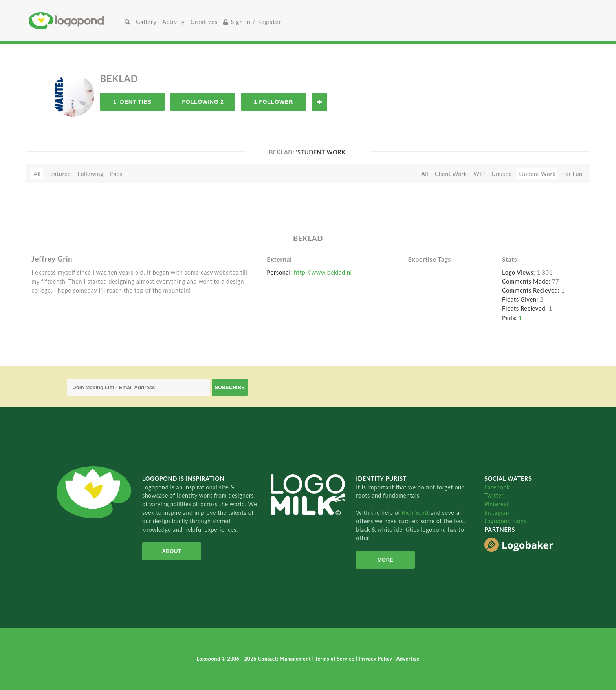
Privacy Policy (376, 659)
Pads (116, 174)
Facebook (497, 487)
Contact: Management (285, 659)
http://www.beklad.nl (323, 272)
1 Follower (273, 102)
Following (90, 174)
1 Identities (132, 102)
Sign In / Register (252, 22)
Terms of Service (335, 659)
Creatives (204, 22)
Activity (174, 22)
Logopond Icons (505, 521)
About (171, 551)
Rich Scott (416, 513)
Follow (319, 102)
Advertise (408, 659)
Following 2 (203, 102)
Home (75, 21)
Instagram (498, 513)
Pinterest (497, 504)
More (386, 560)
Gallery (146, 22)
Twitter (494, 495)
